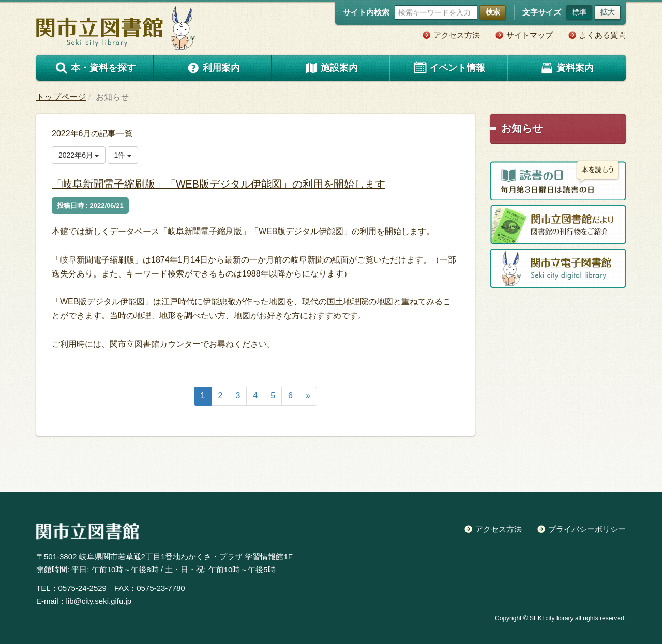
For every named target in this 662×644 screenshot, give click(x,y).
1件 (123, 155)
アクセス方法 (457, 35)
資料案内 (567, 68)
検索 (493, 12)
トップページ (61, 97)
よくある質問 (603, 35)
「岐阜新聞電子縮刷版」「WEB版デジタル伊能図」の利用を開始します (238, 184)
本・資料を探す (95, 68)
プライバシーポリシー (587, 529)
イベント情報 (449, 68)
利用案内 (213, 68)
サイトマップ (530, 35)
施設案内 (331, 68)
